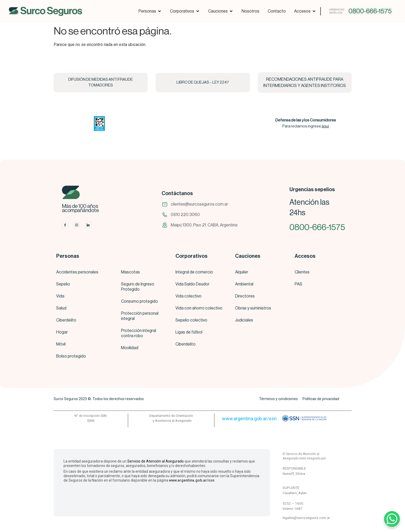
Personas (68, 256)
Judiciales (244, 320)
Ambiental (244, 284)
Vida (60, 296)
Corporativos (192, 256)
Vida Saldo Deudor (192, 284)
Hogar (62, 332)
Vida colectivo (189, 296)
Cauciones (248, 256)
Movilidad (130, 348)
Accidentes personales (77, 272)
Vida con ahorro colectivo (199, 308)
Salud (61, 308)
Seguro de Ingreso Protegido (138, 287)
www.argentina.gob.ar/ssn (249, 419)
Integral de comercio (194, 272)
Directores (245, 296)
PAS (298, 284)
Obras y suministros (253, 308)
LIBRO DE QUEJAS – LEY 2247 (203, 82)
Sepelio (63, 284)
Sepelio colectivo (191, 320)
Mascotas (130, 272)
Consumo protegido (139, 301)
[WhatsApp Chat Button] (392, 519)
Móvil (61, 344)
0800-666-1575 (370, 11)
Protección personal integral (140, 316)
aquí (325, 126)
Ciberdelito (66, 320)
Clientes (302, 272)
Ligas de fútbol (189, 332)
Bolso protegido (71, 356)
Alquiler (242, 272)
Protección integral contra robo (139, 333)
